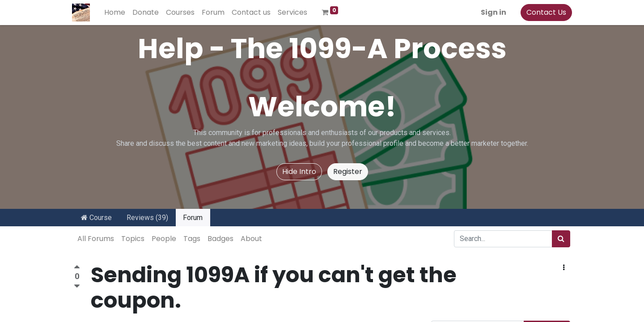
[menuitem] (117, 13)
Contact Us (544, 12)
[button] (564, 268)
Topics (133, 239)
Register (348, 172)
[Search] (561, 239)
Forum (193, 218)
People (164, 239)
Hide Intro (299, 172)
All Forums (96, 239)
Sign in (492, 12)
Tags (192, 239)
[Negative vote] (77, 286)
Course (96, 218)
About (251, 239)
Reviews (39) (147, 218)
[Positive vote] (77, 268)
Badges (220, 239)
